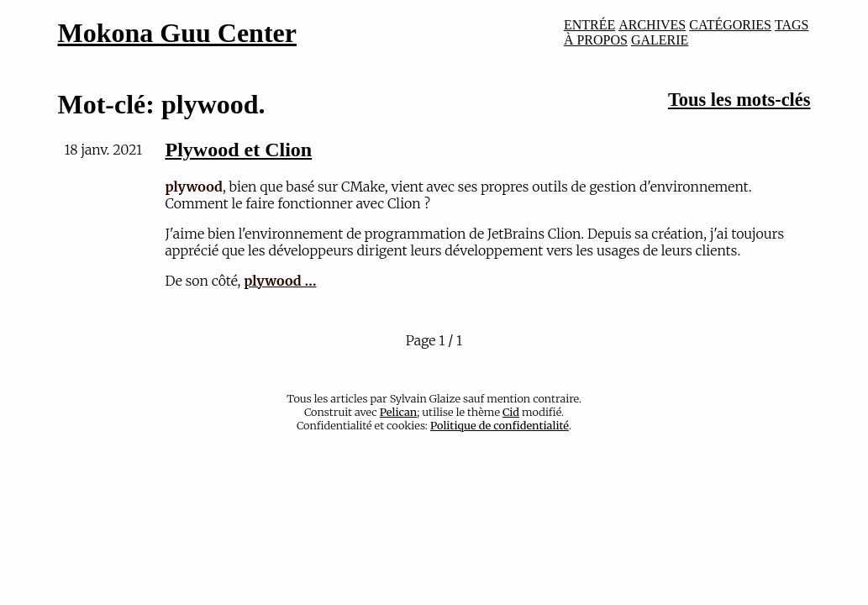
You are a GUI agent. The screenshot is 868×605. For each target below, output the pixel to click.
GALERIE (660, 40)
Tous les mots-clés (739, 100)
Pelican (398, 412)
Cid (511, 412)
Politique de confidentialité (500, 425)
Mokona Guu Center (177, 33)
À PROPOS (596, 40)
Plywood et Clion (239, 150)
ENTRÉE (589, 25)
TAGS (792, 25)
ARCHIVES (652, 25)
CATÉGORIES (730, 25)
